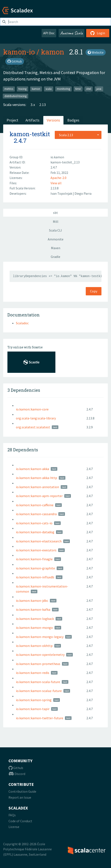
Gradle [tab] (55, 257)
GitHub (15, 61)
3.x (33, 105)
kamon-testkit (30, 134)
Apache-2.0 (58, 178)
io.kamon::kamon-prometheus (38, 664)
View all (56, 183)
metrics (9, 89)
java (99, 89)
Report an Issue (20, 797)
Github (16, 768)
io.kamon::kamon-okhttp (34, 646)
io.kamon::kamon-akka (32, 469)
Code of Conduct (20, 821)
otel (89, 89)
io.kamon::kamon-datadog (35, 532)
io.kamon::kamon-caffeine (35, 505)
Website (96, 52)
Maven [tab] (56, 248)
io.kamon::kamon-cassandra (36, 514)
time (78, 89)
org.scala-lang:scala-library (36, 418)
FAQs (12, 815)
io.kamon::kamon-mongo (34, 628)
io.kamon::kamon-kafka (33, 609)
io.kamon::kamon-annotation (37, 487)
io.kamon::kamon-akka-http (37, 478)
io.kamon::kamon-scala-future (38, 682)
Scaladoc (22, 323)
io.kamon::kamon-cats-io (34, 523)
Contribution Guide (22, 791)
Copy (94, 291)
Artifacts (32, 120)
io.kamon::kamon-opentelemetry (40, 655)
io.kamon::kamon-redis (33, 673)
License (14, 827)
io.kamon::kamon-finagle (34, 559)
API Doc (49, 33)
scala (49, 89)
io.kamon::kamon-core (32, 409)
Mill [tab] (56, 222)
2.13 (43, 105)
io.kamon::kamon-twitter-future (40, 718)
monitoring (63, 89)
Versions (53, 120)
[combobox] (78, 135)
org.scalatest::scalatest (33, 427)
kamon (53, 52)
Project (12, 120)
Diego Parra (83, 193)
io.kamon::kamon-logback (35, 619)
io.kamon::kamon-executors (36, 550)
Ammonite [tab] (56, 239)
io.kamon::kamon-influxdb (35, 577)
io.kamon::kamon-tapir (33, 709)
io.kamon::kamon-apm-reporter (39, 496)
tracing (22, 89)
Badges (73, 120)
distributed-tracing (15, 96)
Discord (17, 774)
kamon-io (19, 52)
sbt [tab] (55, 213)
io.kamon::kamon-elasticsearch (39, 541)
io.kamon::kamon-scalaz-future (39, 691)
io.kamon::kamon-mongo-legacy (40, 637)
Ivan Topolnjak (62, 193)
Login (98, 33)
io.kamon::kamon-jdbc (32, 601)
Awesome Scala (72, 33)
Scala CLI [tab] (55, 230)
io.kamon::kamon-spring (34, 700)
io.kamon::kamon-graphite (35, 568)
